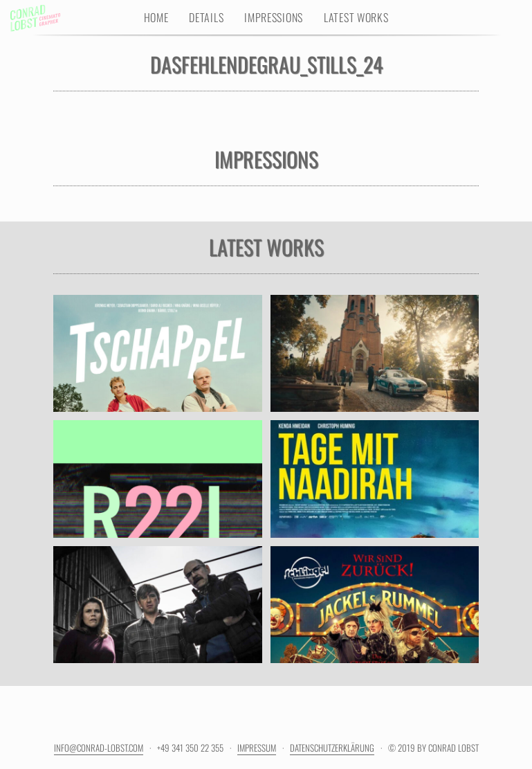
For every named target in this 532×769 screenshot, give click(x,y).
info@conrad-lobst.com (99, 748)
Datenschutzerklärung (332, 748)
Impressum (257, 748)
